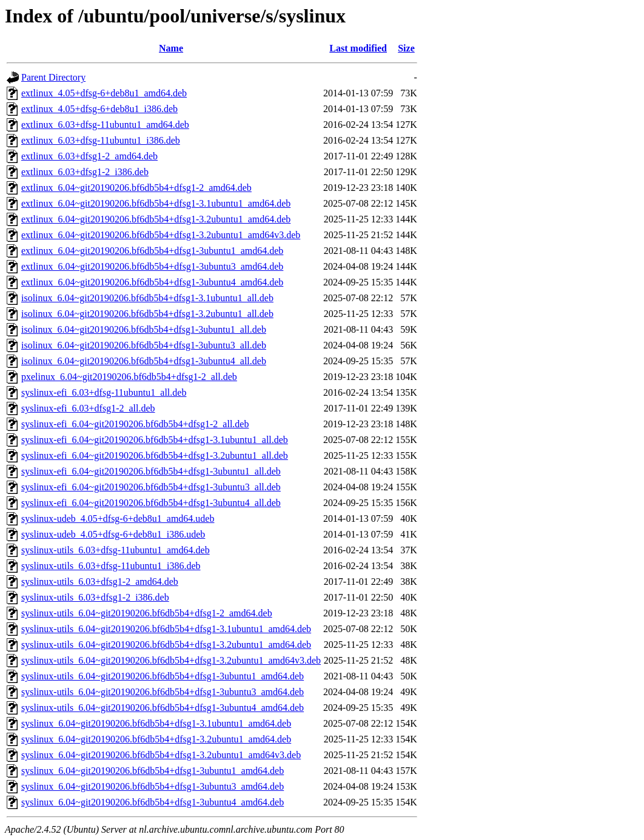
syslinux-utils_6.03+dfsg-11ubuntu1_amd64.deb (116, 550)
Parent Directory (53, 77)
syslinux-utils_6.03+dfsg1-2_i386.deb (95, 597)
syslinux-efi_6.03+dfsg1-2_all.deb (88, 408)
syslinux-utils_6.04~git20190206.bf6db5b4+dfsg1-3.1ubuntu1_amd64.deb (166, 629)
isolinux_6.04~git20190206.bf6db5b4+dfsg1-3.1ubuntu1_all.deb (147, 298)
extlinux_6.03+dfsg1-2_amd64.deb (89, 156)
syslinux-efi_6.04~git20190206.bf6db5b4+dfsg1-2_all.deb (135, 424)
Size (406, 48)
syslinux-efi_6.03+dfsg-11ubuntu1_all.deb (104, 392)
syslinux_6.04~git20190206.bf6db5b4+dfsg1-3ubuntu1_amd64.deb (153, 771)
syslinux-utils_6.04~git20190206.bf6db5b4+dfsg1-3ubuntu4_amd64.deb (163, 708)
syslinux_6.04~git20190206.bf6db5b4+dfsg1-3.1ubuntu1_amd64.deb (156, 723)
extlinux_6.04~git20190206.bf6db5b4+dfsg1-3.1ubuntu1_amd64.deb (156, 203)
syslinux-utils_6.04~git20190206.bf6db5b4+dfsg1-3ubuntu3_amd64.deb (163, 692)
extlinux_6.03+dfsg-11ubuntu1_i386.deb (101, 140)
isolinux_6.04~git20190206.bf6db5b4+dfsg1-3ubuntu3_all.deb (144, 345)
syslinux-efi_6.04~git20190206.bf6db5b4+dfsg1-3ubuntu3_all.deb (151, 487)
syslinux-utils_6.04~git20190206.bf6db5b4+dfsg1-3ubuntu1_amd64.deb (163, 676)
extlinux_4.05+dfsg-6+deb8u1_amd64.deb (104, 93)
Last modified (358, 48)
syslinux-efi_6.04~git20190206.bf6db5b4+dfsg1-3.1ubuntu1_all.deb (155, 440)
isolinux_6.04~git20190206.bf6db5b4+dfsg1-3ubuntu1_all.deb (144, 329)
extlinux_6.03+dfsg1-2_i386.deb (85, 172)
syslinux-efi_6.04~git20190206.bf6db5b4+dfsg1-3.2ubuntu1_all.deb (155, 455)
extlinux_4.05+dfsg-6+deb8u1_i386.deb (99, 109)
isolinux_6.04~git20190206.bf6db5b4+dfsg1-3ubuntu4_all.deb (144, 361)
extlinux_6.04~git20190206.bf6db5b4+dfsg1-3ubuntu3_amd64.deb (152, 266)
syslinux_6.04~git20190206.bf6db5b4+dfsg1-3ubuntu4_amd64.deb (153, 802)
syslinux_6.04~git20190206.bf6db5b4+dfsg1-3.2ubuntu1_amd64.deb (156, 739)
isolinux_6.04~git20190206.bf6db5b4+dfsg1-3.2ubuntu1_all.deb (147, 314)
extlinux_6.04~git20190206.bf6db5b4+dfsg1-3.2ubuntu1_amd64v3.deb (161, 235)
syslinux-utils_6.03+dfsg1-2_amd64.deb (100, 582)
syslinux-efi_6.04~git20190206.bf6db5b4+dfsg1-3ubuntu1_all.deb (151, 471)
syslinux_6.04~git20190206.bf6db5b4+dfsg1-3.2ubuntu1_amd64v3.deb (161, 755)
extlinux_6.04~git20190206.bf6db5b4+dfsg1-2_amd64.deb (136, 188)
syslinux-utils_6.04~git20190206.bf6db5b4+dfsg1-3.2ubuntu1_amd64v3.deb (171, 660)
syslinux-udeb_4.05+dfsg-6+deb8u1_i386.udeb (113, 534)
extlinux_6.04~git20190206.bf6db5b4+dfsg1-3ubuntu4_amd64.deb (152, 282)
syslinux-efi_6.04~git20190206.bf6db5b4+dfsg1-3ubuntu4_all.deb (151, 503)
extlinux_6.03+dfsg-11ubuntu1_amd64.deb (105, 125)
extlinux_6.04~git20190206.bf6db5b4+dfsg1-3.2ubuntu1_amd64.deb (156, 219)
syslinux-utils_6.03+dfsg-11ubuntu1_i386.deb (111, 566)
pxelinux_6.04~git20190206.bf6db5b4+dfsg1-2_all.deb (129, 377)
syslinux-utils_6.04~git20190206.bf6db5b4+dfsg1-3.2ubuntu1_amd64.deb (166, 645)
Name (171, 48)
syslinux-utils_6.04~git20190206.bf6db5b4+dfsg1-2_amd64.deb (147, 613)
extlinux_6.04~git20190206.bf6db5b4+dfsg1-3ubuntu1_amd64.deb (152, 251)
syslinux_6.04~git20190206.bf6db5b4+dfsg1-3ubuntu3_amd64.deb (153, 786)
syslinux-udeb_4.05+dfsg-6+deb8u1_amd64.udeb (118, 518)
